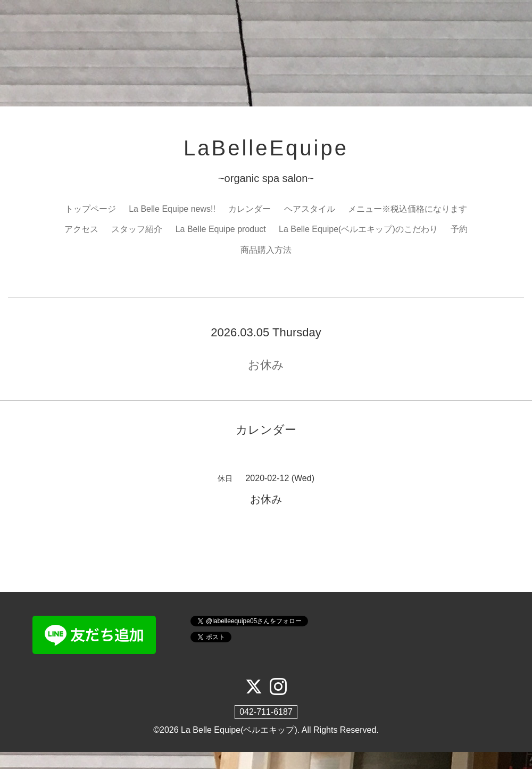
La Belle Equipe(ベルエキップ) (239, 730)
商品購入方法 (266, 250)
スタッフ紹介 (137, 229)
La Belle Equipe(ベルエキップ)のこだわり (358, 229)
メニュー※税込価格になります (408, 209)
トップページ (90, 209)
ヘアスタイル (310, 209)
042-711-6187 (266, 712)
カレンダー (250, 209)
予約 (459, 229)
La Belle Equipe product (221, 229)
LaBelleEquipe (266, 148)
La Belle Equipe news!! (172, 209)
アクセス (81, 229)
